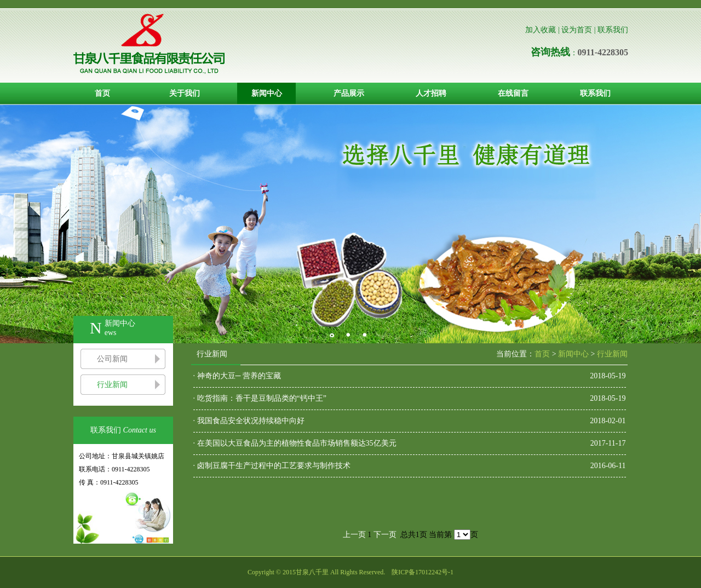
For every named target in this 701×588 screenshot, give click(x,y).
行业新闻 (112, 385)
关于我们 (185, 93)
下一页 (385, 535)
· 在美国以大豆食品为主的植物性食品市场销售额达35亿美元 (295, 443)
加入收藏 (541, 30)
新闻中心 (267, 93)
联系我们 (613, 30)
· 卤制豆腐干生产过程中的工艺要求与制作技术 (272, 466)
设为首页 (577, 30)
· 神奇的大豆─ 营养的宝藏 (237, 376)
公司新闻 (112, 359)
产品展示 (349, 93)
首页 (102, 93)
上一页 (354, 535)
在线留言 (513, 93)
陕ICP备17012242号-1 (423, 572)
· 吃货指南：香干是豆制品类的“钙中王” (260, 398)
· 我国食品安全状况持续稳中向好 (249, 421)
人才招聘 (431, 93)
